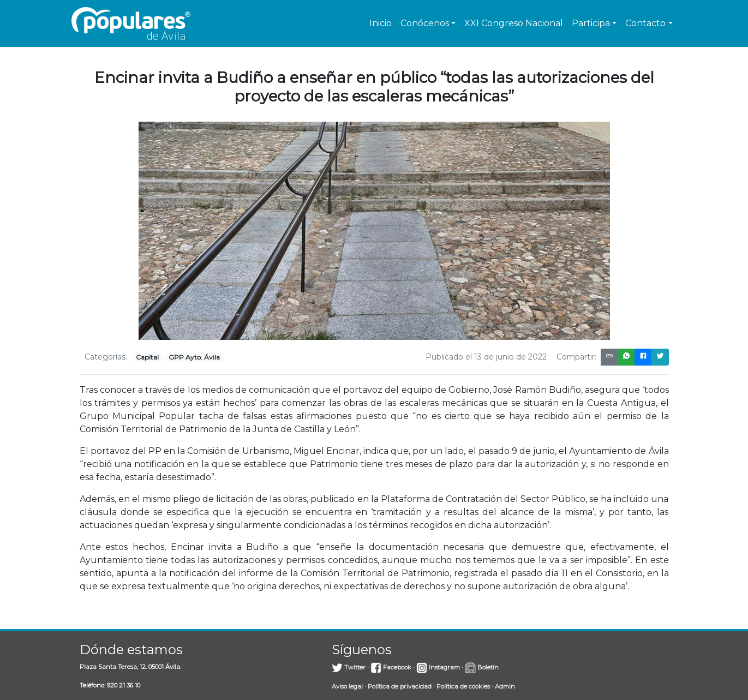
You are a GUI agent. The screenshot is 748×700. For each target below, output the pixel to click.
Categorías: (106, 357)
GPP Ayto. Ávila (194, 357)
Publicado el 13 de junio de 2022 (486, 357)
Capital (147, 357)
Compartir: (576, 357)
